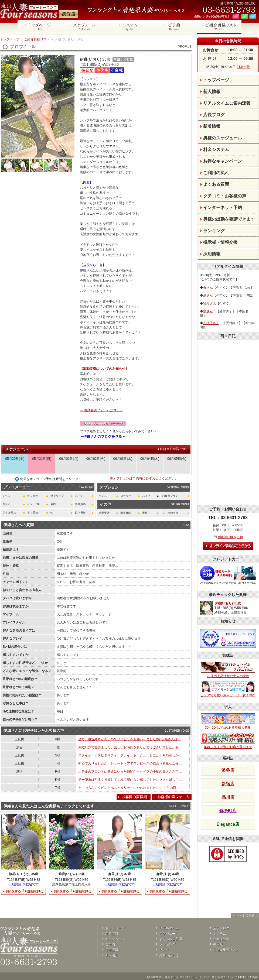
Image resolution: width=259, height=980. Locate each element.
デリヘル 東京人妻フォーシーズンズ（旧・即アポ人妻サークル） (202, 977)
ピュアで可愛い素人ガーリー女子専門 (228, 689)
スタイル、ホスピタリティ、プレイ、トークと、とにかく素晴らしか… (130, 755)
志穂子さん (211, 323)
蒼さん (208, 287)
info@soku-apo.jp (230, 537)
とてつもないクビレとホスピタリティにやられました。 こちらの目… (129, 788)
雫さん (208, 311)
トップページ (10, 39)
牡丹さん (210, 303)
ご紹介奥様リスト (37, 39)
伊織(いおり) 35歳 (228, 603)
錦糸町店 (228, 811)
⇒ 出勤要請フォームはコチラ (101, 410)
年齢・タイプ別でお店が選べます (228, 741)
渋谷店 (228, 770)
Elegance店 (228, 824)
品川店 (228, 797)
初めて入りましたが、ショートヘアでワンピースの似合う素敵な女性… (130, 763)
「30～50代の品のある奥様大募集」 (228, 721)
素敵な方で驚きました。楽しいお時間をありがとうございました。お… (130, 747)
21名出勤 (243, 67)
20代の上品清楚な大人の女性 (228, 670)
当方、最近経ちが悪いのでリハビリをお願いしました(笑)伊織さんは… (129, 739)
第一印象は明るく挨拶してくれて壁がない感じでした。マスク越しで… (130, 780)
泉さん (208, 295)
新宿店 (228, 784)
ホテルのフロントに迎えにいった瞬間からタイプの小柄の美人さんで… (130, 772)
